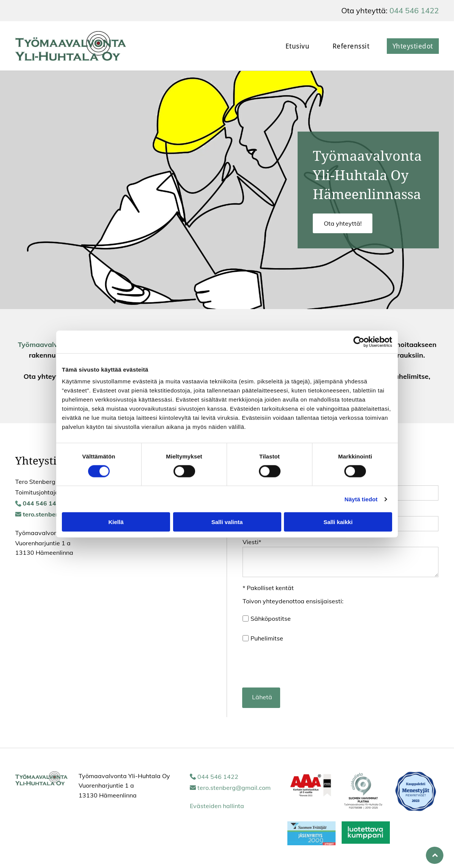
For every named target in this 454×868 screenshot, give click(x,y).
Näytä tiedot (361, 499)
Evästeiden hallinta (217, 806)
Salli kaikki (338, 522)
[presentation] (300, 665)
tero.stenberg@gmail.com (234, 788)
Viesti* (252, 542)
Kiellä (116, 522)
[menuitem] (292, 46)
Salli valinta (227, 522)
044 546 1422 (414, 10)
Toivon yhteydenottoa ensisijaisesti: (293, 601)
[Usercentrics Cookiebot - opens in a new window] (359, 342)
